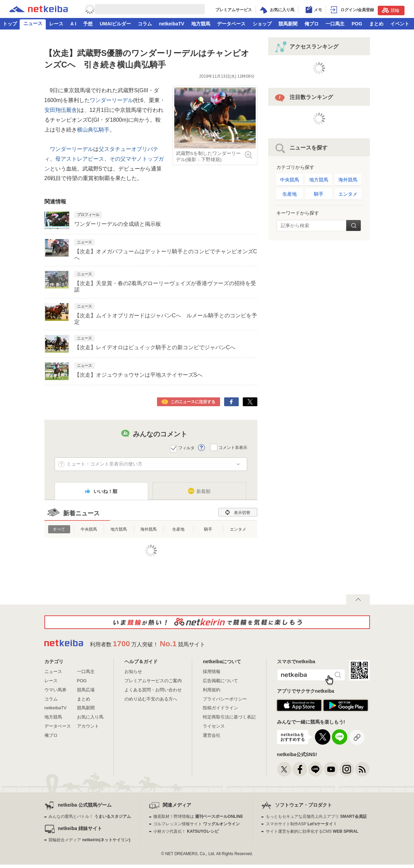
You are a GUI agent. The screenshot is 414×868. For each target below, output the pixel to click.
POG (357, 24)
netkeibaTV (172, 24)
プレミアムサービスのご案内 (153, 681)
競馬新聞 (288, 24)
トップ (10, 24)
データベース (231, 24)
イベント (400, 24)
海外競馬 (149, 529)
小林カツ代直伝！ (186, 831)
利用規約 (212, 690)
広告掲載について (220, 681)
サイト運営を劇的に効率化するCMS (312, 831)
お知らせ (133, 672)
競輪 (391, 10)
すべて (59, 529)
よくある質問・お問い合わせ (153, 690)
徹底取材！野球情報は (198, 816)
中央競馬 (89, 529)
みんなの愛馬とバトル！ (90, 816)
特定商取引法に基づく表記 (229, 717)
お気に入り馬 (90, 717)
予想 (88, 24)
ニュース (33, 23)
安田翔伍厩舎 (61, 110)
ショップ (262, 24)
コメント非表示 (233, 448)
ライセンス (214, 726)
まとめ (376, 24)
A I (73, 24)
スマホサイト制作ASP (302, 824)
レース (56, 24)
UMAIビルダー (115, 24)
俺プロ (312, 24)
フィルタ (186, 448)
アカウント (88, 726)
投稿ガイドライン (220, 708)
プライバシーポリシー (225, 699)
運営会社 (212, 735)
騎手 (208, 529)
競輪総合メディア (89, 840)
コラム (145, 24)
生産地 (178, 529)
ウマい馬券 (55, 690)
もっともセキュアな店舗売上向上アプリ (316, 816)
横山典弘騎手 (93, 130)
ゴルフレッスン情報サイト (196, 824)
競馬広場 (86, 690)
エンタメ (238, 529)
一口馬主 (335, 24)
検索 (353, 225)
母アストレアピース (80, 159)
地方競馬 (201, 24)
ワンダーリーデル (112, 100)
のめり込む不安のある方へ (151, 699)
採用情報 (212, 672)
